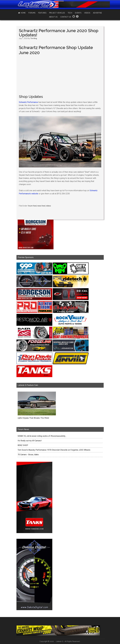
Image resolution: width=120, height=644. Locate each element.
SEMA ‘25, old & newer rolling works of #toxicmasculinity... (42, 436)
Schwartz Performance (28, 102)
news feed (41, 206)
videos (48, 206)
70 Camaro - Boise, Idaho (28, 455)
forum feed (32, 206)
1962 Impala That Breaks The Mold (33, 418)
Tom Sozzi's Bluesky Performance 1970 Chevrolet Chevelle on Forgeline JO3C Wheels (54, 450)
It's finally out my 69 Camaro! (30, 441)
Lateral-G (60, 641)
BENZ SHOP (23, 445)
